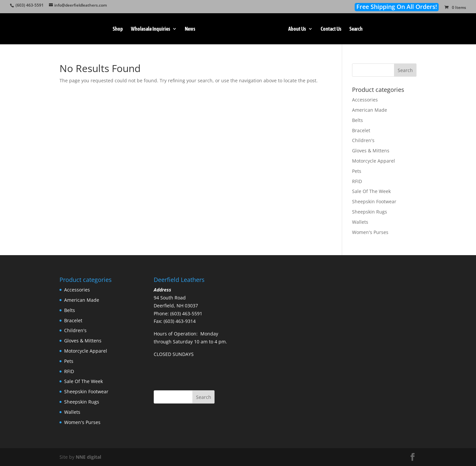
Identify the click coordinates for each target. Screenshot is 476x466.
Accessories (365, 100)
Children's (363, 140)
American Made (370, 110)
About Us (297, 29)
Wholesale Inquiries (151, 29)
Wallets (360, 222)
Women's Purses (370, 232)
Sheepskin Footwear (374, 201)
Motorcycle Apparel (374, 161)
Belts (357, 120)
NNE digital (88, 457)
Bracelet (361, 130)
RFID (357, 181)
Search (356, 29)
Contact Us (331, 29)
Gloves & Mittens (371, 151)
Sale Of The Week (371, 191)
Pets (357, 171)
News (190, 29)
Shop (118, 29)
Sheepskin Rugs (370, 212)
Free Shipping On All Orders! (397, 7)
